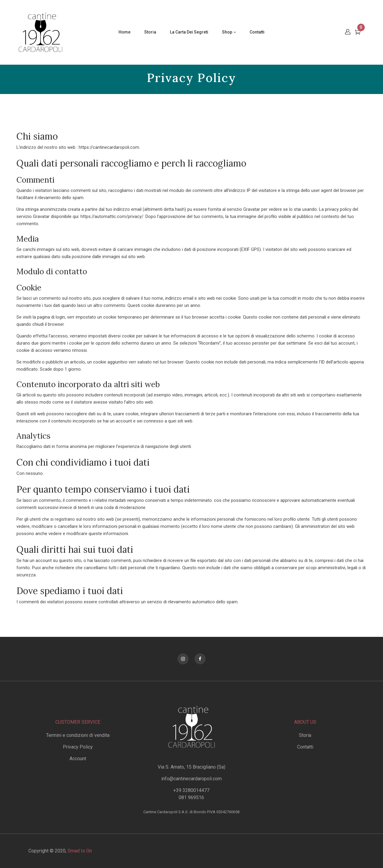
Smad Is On (80, 851)
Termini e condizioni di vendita (78, 735)
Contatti (305, 747)
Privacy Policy (78, 747)
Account (78, 759)
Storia (305, 735)
